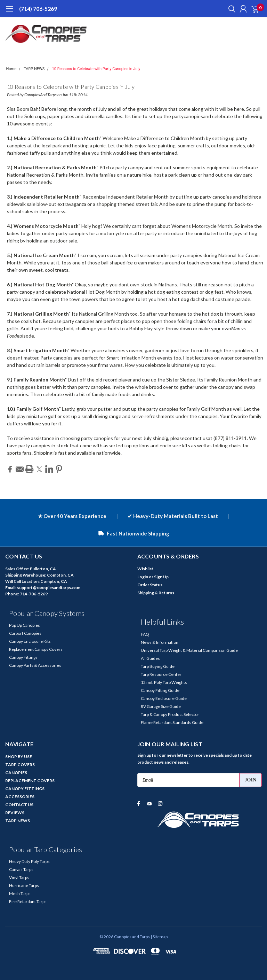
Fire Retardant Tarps (28, 901)
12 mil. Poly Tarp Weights (164, 682)
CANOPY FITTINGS (25, 789)
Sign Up (161, 577)
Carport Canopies (25, 633)
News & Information (160, 642)
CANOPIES (16, 773)
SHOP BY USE (19, 757)
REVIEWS (15, 813)
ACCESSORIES (20, 797)
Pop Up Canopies (25, 625)
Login (143, 577)
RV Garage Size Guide (161, 706)
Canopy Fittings (23, 657)
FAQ (145, 634)
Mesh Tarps (20, 893)
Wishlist (145, 569)
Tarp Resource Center (161, 674)
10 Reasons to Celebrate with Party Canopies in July (96, 69)
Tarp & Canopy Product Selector (170, 714)
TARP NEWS (34, 69)
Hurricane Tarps (24, 885)
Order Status (150, 585)
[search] (230, 9)
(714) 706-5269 (38, 9)
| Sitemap (159, 937)
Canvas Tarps (21, 869)
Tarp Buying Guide (158, 666)
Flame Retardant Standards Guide (172, 722)
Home (11, 69)
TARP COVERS (20, 765)
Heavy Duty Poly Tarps (29, 861)
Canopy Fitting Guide (160, 690)
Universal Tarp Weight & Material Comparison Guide (189, 650)
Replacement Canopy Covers (36, 649)
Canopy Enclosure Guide (164, 698)
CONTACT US (19, 805)
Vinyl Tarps (19, 877)
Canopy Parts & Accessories (35, 665)
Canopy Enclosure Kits (30, 641)
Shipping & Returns (156, 593)
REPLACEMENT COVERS (30, 781)
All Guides (150, 658)
